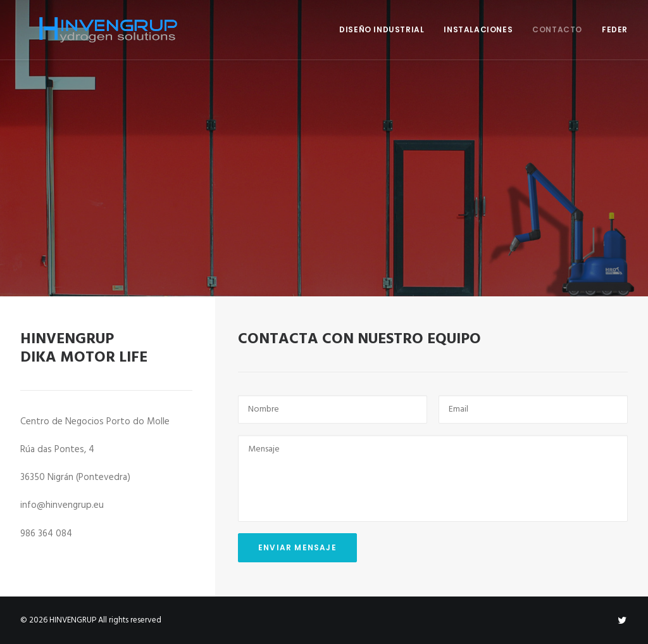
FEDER (615, 29)
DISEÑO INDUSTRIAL (382, 29)
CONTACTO (557, 29)
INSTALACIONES (478, 29)
